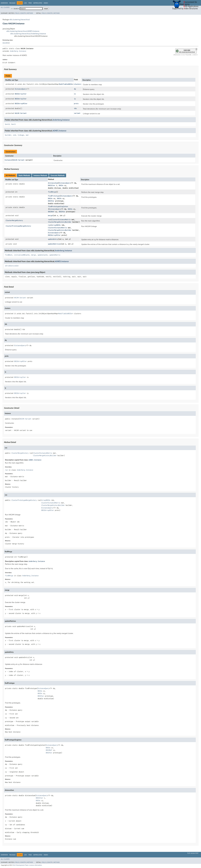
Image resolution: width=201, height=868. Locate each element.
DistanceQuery (21, 89)
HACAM (5, 43)
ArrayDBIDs (56, 225)
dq (75, 89)
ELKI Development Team (21, 865)
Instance (8, 160)
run (49, 220)
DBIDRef (51, 212)
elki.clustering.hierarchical (20, 20)
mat (27, 135)
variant (77, 113)
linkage (21, 135)
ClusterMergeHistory (14, 220)
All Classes (5, 7)
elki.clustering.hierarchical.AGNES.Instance (23, 31)
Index (46, 3)
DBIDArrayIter (21, 94)
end (15, 135)
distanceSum (53, 183)
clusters (78, 84)
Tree (30, 3)
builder (8, 135)
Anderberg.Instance (18, 51)
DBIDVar (51, 201)
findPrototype (54, 196)
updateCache (43, 255)
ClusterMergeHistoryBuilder (60, 222)
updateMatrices (54, 244)
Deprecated (38, 3)
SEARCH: (16, 9)
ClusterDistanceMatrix (61, 220)
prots (76, 104)
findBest (9, 255)
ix (75, 94)
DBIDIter (52, 185)
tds (75, 108)
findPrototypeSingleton (58, 206)
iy (75, 99)
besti (14, 124)
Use (25, 3)
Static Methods (24, 175)
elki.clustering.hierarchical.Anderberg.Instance (28, 34)
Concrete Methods (58, 175)
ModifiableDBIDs (66, 84)
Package (12, 3)
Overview (4, 3)
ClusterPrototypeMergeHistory (18, 226)
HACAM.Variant (21, 113)
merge (50, 216)
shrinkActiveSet (12, 266)
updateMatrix (55, 255)
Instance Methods (40, 175)
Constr (23, 13)
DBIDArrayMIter (21, 104)
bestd (7, 124)
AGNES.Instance (59, 131)
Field (17, 13)
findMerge (52, 192)
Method (30, 13)
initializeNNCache (22, 255)
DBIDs (61, 185)
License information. (36, 865)
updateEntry (53, 239)
